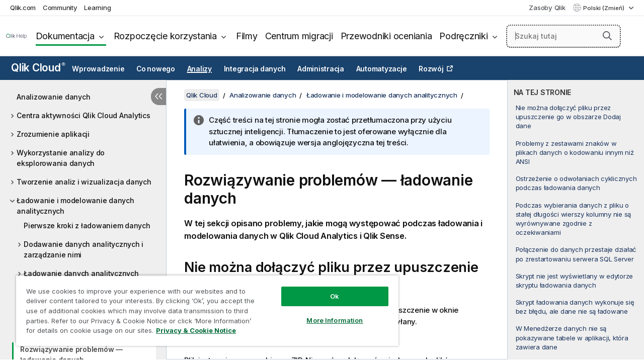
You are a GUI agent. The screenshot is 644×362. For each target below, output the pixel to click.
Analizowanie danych (53, 97)
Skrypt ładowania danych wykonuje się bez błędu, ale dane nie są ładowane (575, 307)
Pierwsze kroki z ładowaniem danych (87, 225)
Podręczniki (463, 36)
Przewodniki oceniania (386, 36)
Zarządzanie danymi (58, 329)
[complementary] (576, 220)
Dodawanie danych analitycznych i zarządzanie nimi (84, 249)
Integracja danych (255, 69)
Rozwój (431, 69)
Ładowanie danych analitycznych (81, 273)
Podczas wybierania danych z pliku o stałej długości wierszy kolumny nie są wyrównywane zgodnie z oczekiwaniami (574, 219)
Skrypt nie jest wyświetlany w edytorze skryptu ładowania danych (575, 281)
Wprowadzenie (98, 69)
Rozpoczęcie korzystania (165, 36)
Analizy (199, 69)
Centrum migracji (299, 36)
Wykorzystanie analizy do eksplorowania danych (61, 158)
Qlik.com (23, 8)
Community (60, 8)
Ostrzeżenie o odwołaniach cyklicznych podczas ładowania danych (576, 183)
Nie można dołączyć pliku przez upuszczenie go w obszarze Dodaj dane (568, 117)
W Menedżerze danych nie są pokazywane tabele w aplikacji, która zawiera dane (572, 337)
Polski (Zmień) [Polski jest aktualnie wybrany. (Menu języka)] (605, 8)
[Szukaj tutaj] (563, 36)
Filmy (247, 36)
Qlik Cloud (38, 68)
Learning (97, 8)
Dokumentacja (65, 36)
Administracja (321, 69)
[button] (607, 36)
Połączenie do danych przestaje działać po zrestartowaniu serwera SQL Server (576, 254)
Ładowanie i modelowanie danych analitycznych (75, 206)
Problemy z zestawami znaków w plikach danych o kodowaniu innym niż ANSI (575, 152)
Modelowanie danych (61, 310)
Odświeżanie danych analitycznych (85, 292)
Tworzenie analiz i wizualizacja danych (84, 182)
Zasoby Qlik (547, 8)
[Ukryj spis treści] (158, 97)
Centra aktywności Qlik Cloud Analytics (84, 115)
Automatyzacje (382, 69)
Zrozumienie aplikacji (53, 134)
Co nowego (156, 69)
